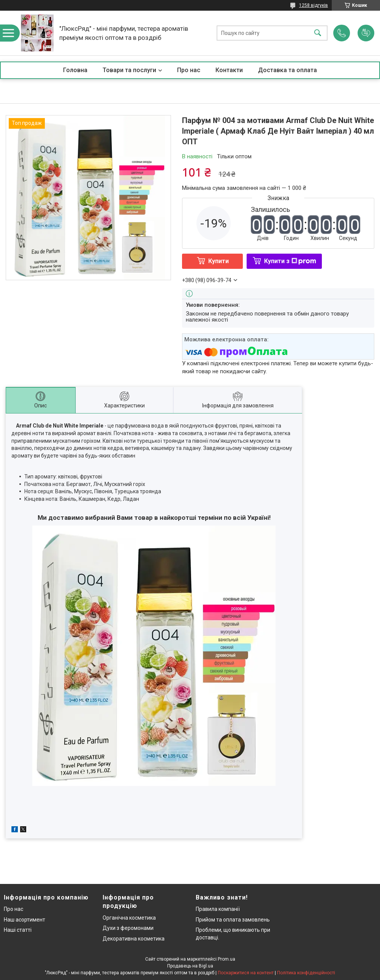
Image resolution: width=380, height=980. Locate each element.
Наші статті (18, 930)
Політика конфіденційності (306, 973)
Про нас (189, 70)
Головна (75, 70)
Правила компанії (218, 909)
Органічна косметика (129, 918)
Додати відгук (366, 33)
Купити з (290, 261)
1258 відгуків (313, 5)
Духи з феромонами (128, 928)
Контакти (229, 70)
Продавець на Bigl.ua (190, 966)
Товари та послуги (129, 70)
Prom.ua (226, 959)
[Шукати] (318, 33)
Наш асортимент (25, 920)
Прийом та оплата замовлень (233, 920)
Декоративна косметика (134, 939)
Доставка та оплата (287, 70)
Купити (218, 261)
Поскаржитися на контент (246, 973)
